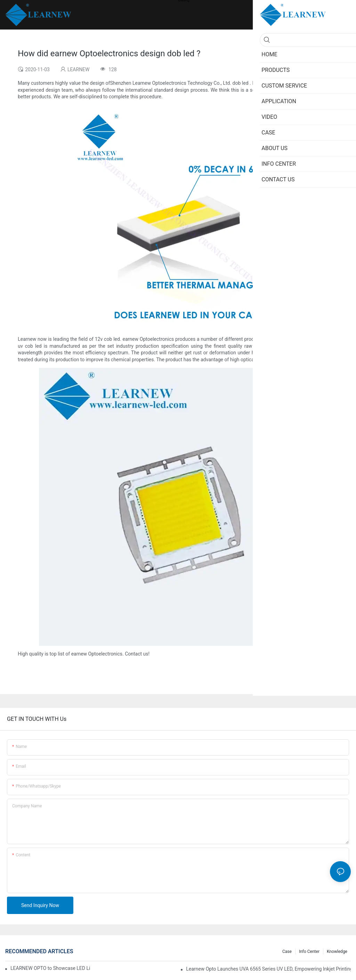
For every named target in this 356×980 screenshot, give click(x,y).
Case (287, 952)
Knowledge (337, 952)
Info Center (309, 952)
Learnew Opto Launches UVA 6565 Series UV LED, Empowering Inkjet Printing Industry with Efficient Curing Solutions (268, 969)
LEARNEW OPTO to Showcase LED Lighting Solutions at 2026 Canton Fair (50, 968)
